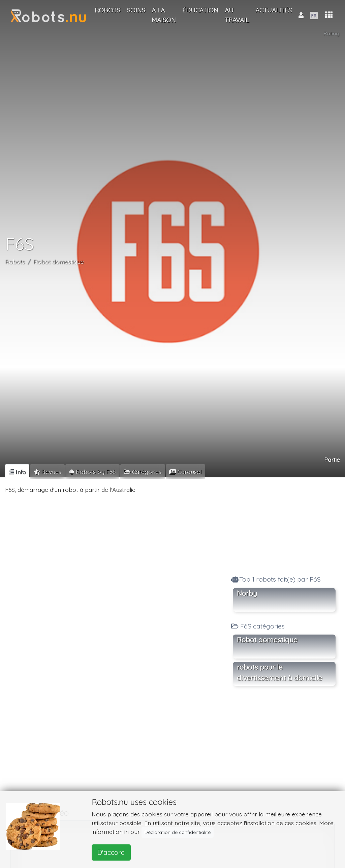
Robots (15, 261)
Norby (247, 593)
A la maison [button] (164, 15)
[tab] (17, 472)
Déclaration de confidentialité (178, 832)
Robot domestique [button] (267, 640)
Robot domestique (59, 261)
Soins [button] (136, 10)
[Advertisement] (284, 525)
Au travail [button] (237, 15)
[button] (329, 15)
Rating (332, 34)
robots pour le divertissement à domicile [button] (279, 672)
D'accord (111, 852)
